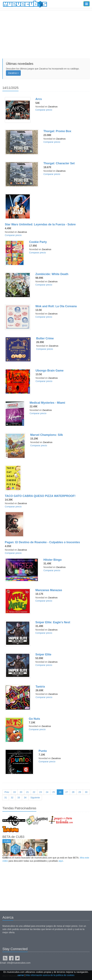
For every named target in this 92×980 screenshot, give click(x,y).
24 (47, 792)
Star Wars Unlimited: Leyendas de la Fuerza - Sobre (40, 224)
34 (25, 798)
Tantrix (40, 687)
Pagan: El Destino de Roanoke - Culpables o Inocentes (42, 542)
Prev (7, 792)
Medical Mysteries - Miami (47, 403)
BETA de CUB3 (13, 837)
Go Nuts (34, 719)
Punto (43, 751)
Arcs (39, 99)
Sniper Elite (43, 654)
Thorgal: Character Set (59, 163)
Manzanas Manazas (49, 590)
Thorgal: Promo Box (57, 131)
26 (60, 792)
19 (14, 792)
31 (6, 798)
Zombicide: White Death (52, 274)
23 (41, 792)
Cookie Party (38, 242)
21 (28, 792)
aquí (61, 861)
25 (54, 792)
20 (21, 792)
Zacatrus (13, 73)
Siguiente (35, 798)
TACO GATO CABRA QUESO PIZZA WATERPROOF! (40, 496)
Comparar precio (44, 110)
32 (12, 798)
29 (80, 792)
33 (19, 798)
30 (86, 792)
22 (34, 792)
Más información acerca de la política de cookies (50, 975)
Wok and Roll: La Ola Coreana (56, 306)
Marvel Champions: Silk (47, 435)
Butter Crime (45, 338)
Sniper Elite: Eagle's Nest (53, 622)
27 (67, 792)
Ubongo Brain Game (50, 371)
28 (73, 792)
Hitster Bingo (53, 560)
